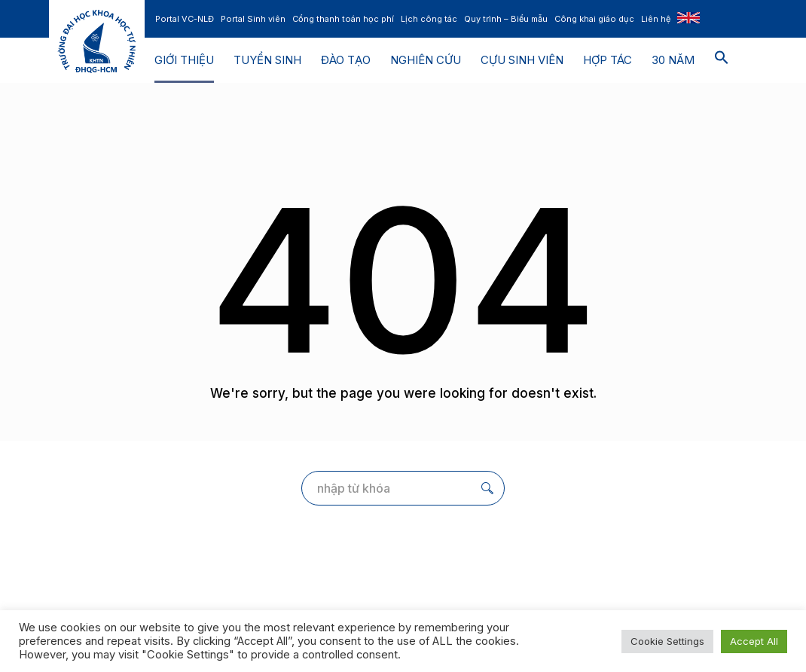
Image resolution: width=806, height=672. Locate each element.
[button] (722, 60)
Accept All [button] (754, 641)
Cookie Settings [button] (667, 641)
